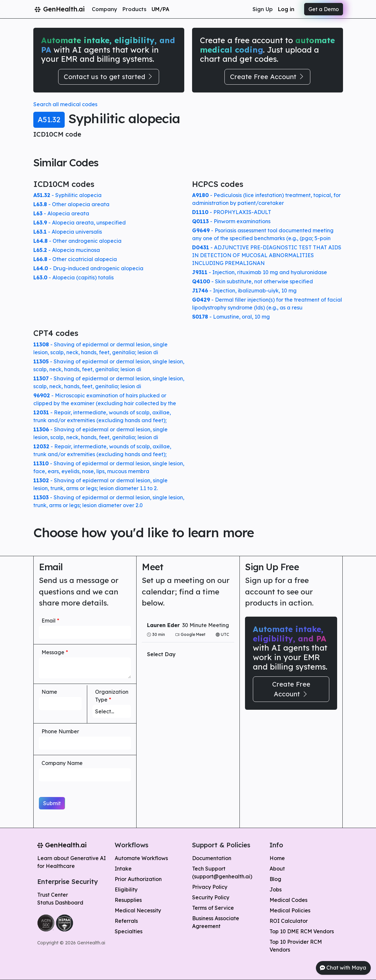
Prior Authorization (138, 879)
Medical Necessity (138, 910)
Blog (275, 879)
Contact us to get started (109, 77)
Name (49, 692)
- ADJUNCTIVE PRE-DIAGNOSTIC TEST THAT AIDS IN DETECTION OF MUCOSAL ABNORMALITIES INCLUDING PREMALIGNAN (267, 255)
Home (277, 858)
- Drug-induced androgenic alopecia (88, 268)
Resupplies (128, 900)
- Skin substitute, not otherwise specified (253, 281)
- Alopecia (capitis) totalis (74, 277)
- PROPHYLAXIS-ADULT (232, 212)
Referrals (126, 921)
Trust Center (53, 895)
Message (55, 652)
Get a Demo (324, 9)
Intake (123, 869)
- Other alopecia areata (71, 204)
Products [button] (134, 9)
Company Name (62, 763)
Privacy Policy (210, 887)
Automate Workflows (141, 858)
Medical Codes (288, 900)
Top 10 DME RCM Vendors (302, 931)
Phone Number (60, 731)
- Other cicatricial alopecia (75, 259)
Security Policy (211, 897)
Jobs (276, 889)
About (277, 869)
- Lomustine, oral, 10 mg (231, 317)
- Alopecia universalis (68, 232)
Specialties (129, 931)
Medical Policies (290, 910)
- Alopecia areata (61, 213)
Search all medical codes (65, 104)
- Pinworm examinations (231, 221)
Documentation (212, 858)
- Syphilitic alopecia (67, 195)
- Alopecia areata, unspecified (80, 223)
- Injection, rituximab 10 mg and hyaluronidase (260, 272)
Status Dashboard (60, 903)
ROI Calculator (289, 921)
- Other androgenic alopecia (77, 241)
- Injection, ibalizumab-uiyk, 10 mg (244, 291)
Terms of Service (213, 908)
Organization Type (112, 696)
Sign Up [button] (263, 9)
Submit (52, 803)
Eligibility (126, 889)
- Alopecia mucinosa (67, 250)
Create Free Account (267, 77)
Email (50, 621)
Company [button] (105, 9)
